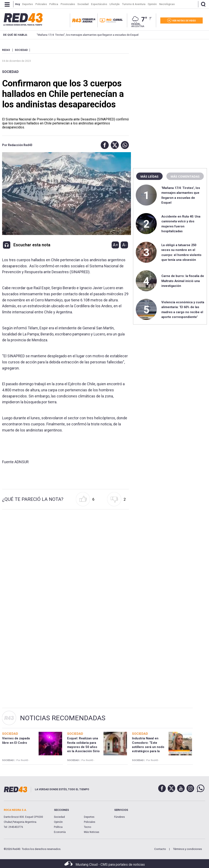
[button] (104, 145)
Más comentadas (185, 176)
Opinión (58, 822)
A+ (115, 245)
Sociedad (10, 72)
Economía (60, 832)
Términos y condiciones (187, 849)
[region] (170, 75)
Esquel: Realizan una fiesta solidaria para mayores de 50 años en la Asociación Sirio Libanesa (83, 747)
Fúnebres (120, 817)
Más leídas (149, 176)
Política (58, 827)
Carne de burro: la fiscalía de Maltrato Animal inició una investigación (183, 281)
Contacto (160, 849)
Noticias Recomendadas (63, 718)
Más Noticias (92, 832)
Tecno (88, 827)
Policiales (90, 822)
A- (124, 245)
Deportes (89, 817)
